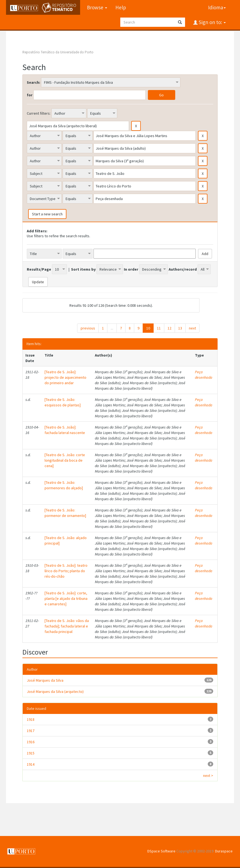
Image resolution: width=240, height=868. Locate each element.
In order (131, 269)
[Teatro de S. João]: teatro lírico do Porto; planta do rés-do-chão (66, 571)
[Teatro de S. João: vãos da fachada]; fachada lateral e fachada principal (67, 626)
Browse (97, 7)
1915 (31, 753)
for (30, 95)
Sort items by (83, 269)
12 (169, 328)
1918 (31, 719)
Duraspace (224, 851)
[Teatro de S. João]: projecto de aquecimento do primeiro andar (65, 377)
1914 (31, 764)
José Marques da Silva (45, 680)
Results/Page (39, 269)
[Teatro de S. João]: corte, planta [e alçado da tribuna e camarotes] (66, 598)
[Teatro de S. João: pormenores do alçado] (64, 485)
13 (180, 328)
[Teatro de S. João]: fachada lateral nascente (65, 430)
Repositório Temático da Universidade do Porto (58, 52)
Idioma (217, 7)
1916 (31, 742)
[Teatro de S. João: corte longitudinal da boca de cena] (65, 460)
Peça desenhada (204, 375)
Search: (33, 82)
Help (121, 7)
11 (159, 328)
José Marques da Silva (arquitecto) (55, 691)
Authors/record (183, 269)
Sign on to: (212, 22)
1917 (31, 731)
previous (88, 328)
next (192, 328)
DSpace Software (161, 851)
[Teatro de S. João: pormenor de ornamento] (65, 513)
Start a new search (47, 214)
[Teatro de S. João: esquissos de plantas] (63, 402)
